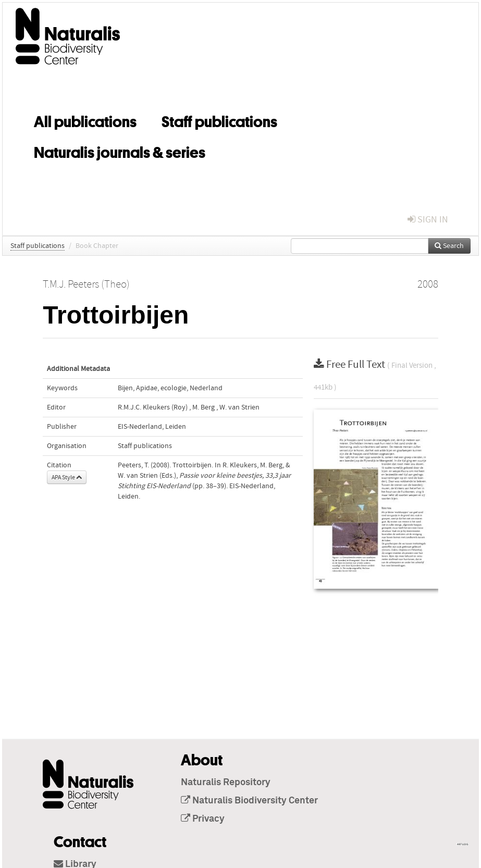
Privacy (203, 819)
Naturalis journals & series (120, 151)
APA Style (67, 477)
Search (449, 246)
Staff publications (219, 120)
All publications (85, 120)
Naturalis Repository (226, 783)
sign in (428, 220)
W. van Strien (239, 407)
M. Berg (203, 407)
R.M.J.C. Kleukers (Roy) (153, 407)
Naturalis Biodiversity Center (249, 801)
